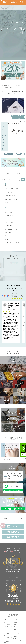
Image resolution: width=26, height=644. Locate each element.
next (18, 174)
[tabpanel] (13, 30)
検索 (23, 179)
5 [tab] (17, 57)
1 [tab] (9, 57)
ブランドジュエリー (18, 118)
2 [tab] (11, 57)
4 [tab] (15, 57)
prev (8, 174)
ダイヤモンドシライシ (18, 116)
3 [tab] (13, 57)
